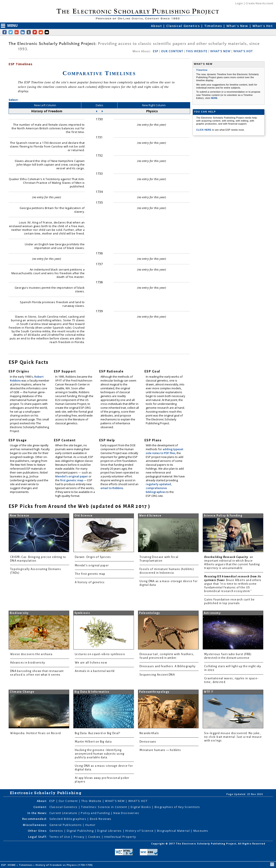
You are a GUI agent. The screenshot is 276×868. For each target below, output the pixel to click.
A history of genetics (90, 582)
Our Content (69, 801)
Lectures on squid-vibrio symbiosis (100, 654)
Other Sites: (37, 831)
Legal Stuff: (38, 837)
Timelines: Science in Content (104, 807)
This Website (92, 801)
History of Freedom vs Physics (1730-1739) (65, 865)
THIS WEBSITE (197, 51)
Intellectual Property (120, 837)
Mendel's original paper (72, 476)
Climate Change (22, 692)
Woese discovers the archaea (31, 654)
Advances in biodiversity (28, 663)
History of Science (140, 831)
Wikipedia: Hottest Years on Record (35, 733)
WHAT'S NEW (220, 51)
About (157, 26)
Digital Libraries (110, 831)
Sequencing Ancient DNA (157, 675)
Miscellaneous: (35, 825)
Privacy (80, 837)
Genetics (57, 831)
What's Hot (263, 26)
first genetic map (72, 480)
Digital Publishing (81, 831)
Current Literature (64, 813)
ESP (156, 51)
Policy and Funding (96, 813)
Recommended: (35, 819)
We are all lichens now (91, 663)
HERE (214, 98)
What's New (238, 26)
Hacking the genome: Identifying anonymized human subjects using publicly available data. (100, 754)
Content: (40, 807)
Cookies (95, 837)
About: (42, 801)
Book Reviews (101, 819)
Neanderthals (149, 733)
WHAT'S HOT (243, 51)
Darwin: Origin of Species (93, 557)
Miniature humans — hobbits (160, 750)
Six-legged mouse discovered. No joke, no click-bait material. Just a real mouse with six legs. (233, 737)
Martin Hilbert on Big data (93, 742)
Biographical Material (174, 831)
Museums (201, 831)
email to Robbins (112, 488)
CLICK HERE (204, 130)
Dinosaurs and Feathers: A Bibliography (168, 666)
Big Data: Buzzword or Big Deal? (97, 733)
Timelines (214, 26)
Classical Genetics (183, 26)
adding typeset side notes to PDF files (165, 451)
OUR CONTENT (172, 51)
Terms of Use (60, 837)
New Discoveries (126, 813)
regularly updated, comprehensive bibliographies (159, 488)
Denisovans (148, 742)
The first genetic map (90, 574)
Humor (90, 825)
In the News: (37, 813)
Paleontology (150, 613)
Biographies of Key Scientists (177, 807)
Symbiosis (82, 613)
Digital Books (141, 807)
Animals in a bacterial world (95, 671)
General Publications (66, 825)
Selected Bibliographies (68, 819)
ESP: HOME (9, 865)
